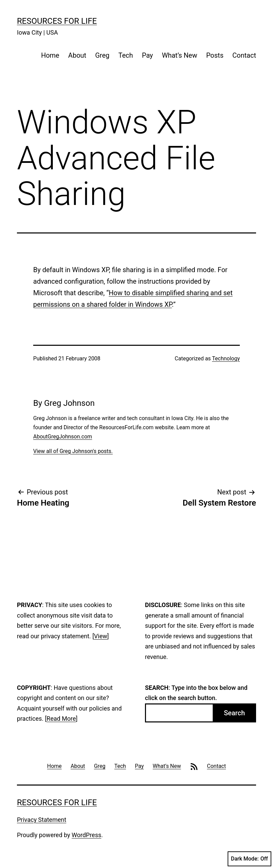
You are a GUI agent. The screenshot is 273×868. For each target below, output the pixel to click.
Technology (226, 358)
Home (50, 55)
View (101, 636)
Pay (148, 55)
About (77, 55)
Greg (102, 55)
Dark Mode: (249, 859)
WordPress (87, 835)
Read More (61, 719)
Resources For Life (57, 21)
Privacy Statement (42, 820)
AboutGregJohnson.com (63, 437)
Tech (125, 55)
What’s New (180, 55)
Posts (215, 55)
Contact (244, 55)
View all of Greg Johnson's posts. (73, 451)
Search (234, 713)
